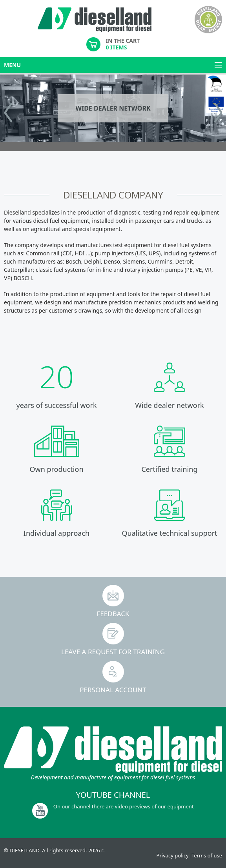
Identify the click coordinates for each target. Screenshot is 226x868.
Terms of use (207, 856)
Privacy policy (173, 856)
